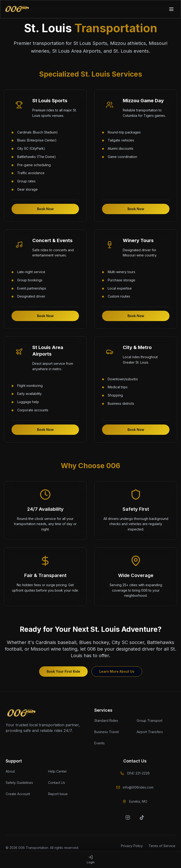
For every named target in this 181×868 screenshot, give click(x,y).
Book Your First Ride (63, 671)
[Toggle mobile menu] (172, 9)
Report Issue (58, 794)
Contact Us (57, 783)
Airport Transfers (150, 732)
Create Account (18, 794)
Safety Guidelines (19, 783)
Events (99, 743)
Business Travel (107, 732)
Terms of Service (162, 846)
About (10, 771)
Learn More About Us (117, 671)
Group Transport (150, 721)
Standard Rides (106, 721)
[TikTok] (142, 817)
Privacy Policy (132, 846)
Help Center (58, 771)
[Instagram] (128, 817)
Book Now (45, 209)
